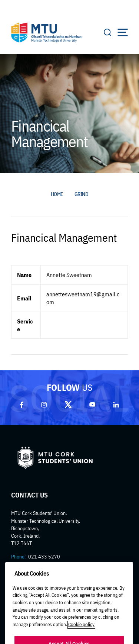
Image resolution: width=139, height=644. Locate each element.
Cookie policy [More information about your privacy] (81, 632)
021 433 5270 (44, 557)
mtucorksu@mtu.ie (46, 564)
